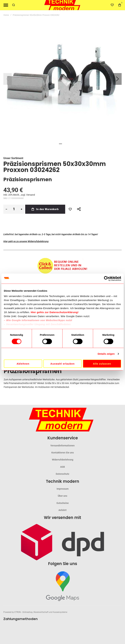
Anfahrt (62, 510)
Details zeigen (106, 354)
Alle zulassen (102, 364)
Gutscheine (63, 503)
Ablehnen (23, 364)
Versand (31, 195)
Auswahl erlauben (62, 364)
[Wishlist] (112, 5)
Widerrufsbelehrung (63, 460)
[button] (117, 79)
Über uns (62, 496)
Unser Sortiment (13, 158)
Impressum (63, 489)
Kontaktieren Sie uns (63, 453)
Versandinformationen (62, 446)
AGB (62, 467)
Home (6, 15)
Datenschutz (62, 474)
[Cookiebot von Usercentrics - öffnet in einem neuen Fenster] (106, 279)
